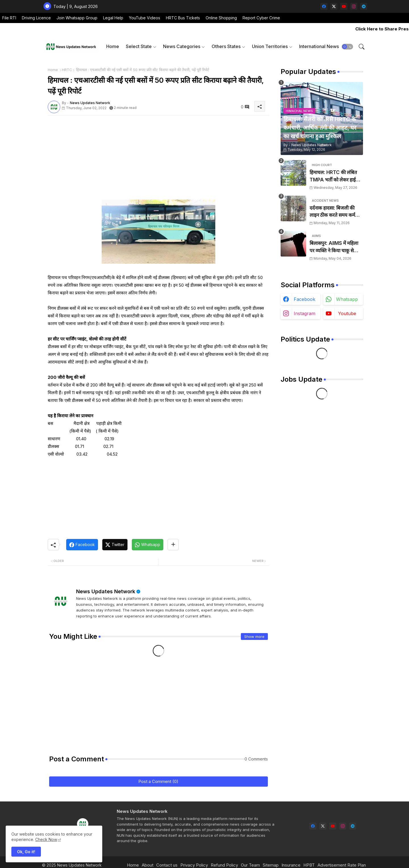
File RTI (9, 18)
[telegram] (364, 6)
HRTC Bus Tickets (183, 18)
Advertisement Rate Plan (342, 865)
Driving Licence (36, 18)
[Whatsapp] (148, 545)
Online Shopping (221, 18)
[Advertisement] (158, 160)
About (148, 865)
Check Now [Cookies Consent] (46, 839)
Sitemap (271, 865)
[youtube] (344, 6)
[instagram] (354, 6)
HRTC (67, 70)
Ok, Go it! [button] (26, 852)
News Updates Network (106, 591)
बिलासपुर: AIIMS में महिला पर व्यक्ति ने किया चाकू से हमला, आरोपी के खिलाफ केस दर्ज (335, 247)
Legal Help (113, 18)
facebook (304, 299)
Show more (254, 636)
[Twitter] (115, 545)
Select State (139, 46)
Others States (226, 46)
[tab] (113, 46)
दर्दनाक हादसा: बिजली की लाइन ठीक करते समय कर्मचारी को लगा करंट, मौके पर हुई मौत (336, 212)
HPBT (309, 865)
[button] (347, 47)
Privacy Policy (194, 865)
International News (319, 46)
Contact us (167, 865)
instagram (304, 313)
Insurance (291, 865)
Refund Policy (224, 865)
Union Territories (270, 46)
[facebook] (324, 6)
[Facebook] (82, 545)
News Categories (182, 46)
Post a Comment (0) (158, 781)
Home (113, 46)
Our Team (250, 865)
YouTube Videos (145, 18)
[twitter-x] (334, 6)
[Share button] (173, 545)
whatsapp (347, 299)
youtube (347, 313)
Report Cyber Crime (261, 18)
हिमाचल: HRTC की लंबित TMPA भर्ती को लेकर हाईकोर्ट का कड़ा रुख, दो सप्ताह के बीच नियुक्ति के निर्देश (336, 176)
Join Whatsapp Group (77, 18)
